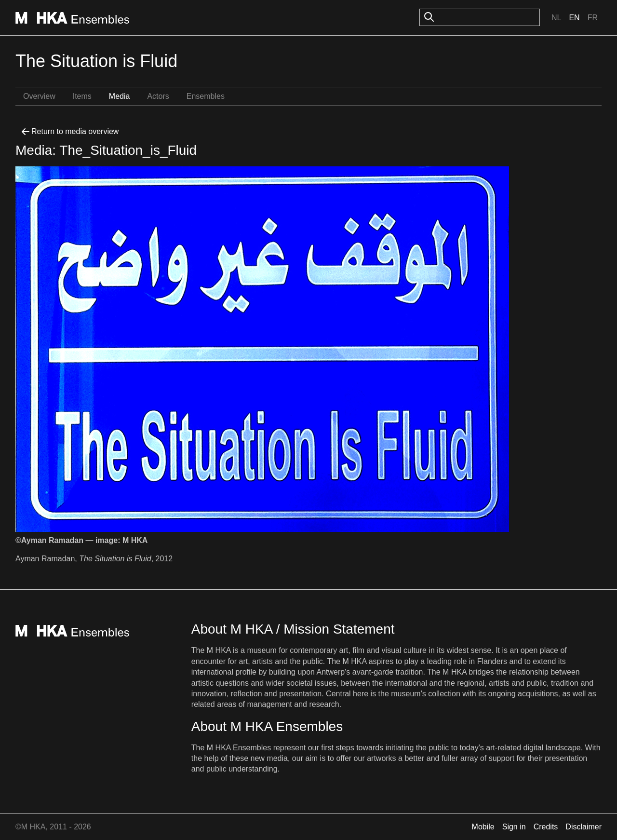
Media (120, 96)
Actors (158, 96)
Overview (39, 96)
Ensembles (206, 96)
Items (82, 96)
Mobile (483, 827)
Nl (556, 18)
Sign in (514, 827)
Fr (593, 18)
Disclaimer (583, 827)
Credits (546, 827)
